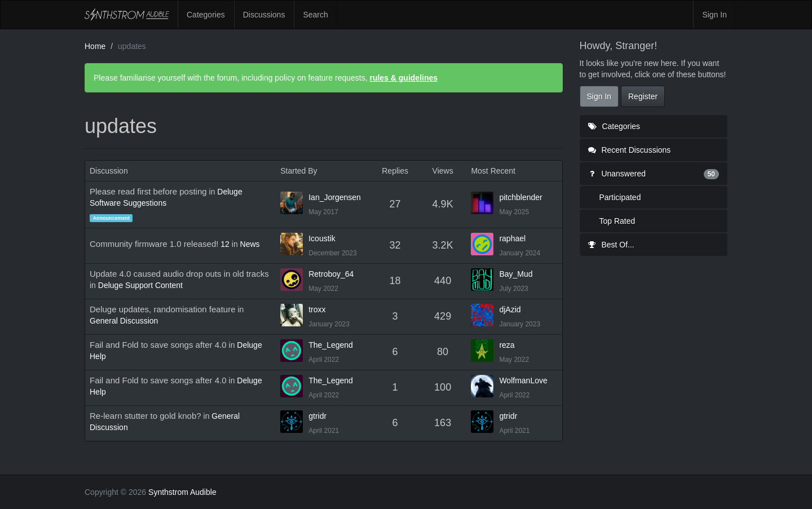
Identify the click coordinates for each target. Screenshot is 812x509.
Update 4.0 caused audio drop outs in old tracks (179, 274)
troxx (317, 309)
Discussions (264, 15)
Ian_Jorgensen (335, 197)
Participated (620, 197)
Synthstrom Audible (127, 15)
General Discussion (124, 321)
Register (643, 96)
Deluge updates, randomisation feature (163, 309)
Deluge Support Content (140, 285)
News (250, 244)
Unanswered (654, 174)
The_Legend (331, 345)
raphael (512, 238)
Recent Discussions (630, 150)
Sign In (714, 15)
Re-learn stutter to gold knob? (145, 416)
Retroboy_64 (331, 274)
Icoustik (322, 238)
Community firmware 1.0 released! (154, 244)
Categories (206, 15)
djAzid (510, 309)
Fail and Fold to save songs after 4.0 (158, 345)
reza (507, 345)
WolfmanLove (523, 380)
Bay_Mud (516, 274)
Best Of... (611, 245)
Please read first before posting (148, 191)
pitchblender (520, 197)
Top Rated (617, 221)
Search (315, 15)
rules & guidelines (403, 78)
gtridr (317, 416)
